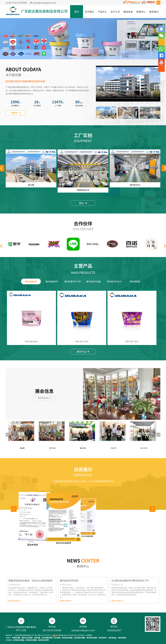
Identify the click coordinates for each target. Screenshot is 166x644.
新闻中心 (141, 12)
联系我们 (154, 12)
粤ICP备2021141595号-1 (43, 635)
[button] (80, 56)
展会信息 (128, 12)
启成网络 (89, 635)
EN (158, 3)
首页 (77, 12)
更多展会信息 (44, 398)
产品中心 (102, 12)
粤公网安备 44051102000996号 (65, 635)
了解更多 (15, 113)
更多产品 (83, 352)
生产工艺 (115, 12)
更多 (83, 203)
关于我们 (89, 12)
